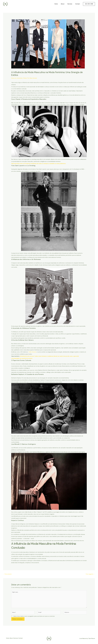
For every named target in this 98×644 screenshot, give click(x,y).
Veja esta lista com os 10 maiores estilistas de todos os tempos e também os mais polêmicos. (40, 163)
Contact (78, 4)
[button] (89, 4)
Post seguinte (90, 574)
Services (71, 4)
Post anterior (8, 574)
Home (58, 4)
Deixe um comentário (17, 78)
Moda (26, 78)
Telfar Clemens (33, 352)
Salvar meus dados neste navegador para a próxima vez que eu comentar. (34, 617)
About (64, 4)
